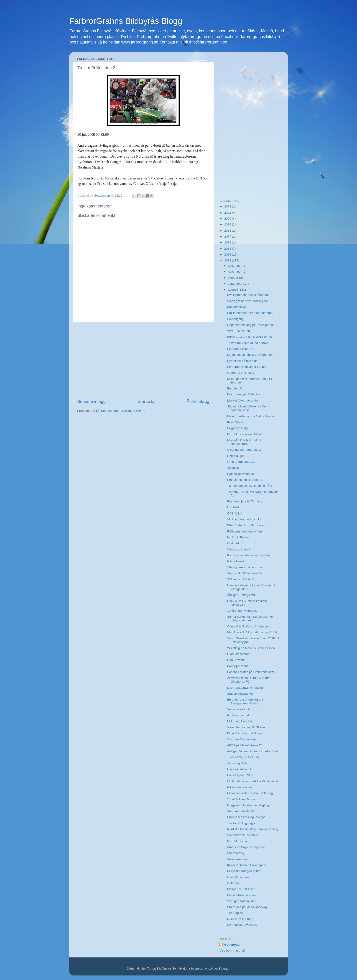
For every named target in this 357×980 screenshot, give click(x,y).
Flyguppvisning (237, 428)
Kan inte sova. (237, 307)
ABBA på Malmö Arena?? (245, 745)
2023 (228, 206)
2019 (228, 224)
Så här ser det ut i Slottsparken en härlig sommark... (250, 618)
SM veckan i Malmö (241, 579)
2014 (228, 249)
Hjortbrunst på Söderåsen (245, 394)
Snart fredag (236, 853)
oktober (233, 278)
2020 (228, 219)
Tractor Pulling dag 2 (241, 823)
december (235, 266)
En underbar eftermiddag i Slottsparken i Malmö (245, 701)
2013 (228, 255)
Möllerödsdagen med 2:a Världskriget (253, 781)
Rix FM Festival (238, 841)
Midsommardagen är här (244, 871)
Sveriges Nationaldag (242, 901)
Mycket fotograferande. (243, 400)
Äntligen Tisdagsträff (241, 595)
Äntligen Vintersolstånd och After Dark (253, 751)
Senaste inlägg (91, 401)
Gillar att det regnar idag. (244, 450)
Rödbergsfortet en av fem (245, 531)
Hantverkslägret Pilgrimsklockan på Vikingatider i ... (251, 587)
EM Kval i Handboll (240, 721)
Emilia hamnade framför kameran (250, 313)
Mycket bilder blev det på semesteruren (244, 442)
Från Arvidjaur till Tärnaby (245, 501)
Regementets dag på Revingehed (250, 325)
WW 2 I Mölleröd (239, 331)
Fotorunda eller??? (240, 349)
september (236, 284)
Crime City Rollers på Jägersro (248, 626)
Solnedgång (235, 319)
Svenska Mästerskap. (242, 739)
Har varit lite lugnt (239, 769)
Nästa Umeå (236, 561)
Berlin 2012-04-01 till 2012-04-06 (250, 337)
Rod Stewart (236, 660)
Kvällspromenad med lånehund (248, 295)
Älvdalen (233, 468)
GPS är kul (235, 513)
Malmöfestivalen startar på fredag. (250, 793)
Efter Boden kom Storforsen (246, 525)
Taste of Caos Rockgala (244, 757)
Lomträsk (234, 507)
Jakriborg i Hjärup (239, 763)
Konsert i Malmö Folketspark (247, 865)
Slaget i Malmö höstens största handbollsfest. (248, 408)
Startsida (146, 401)
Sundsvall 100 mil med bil (245, 573)
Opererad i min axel (241, 373)
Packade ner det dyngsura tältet (249, 555)
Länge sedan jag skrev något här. (250, 355)
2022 (228, 213)
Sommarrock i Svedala (243, 835)
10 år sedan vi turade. (242, 611)
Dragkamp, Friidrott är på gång (248, 805)
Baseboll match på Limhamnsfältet (251, 672)
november (235, 272)
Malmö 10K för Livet (241, 889)
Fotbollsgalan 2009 (240, 775)
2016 (228, 242)
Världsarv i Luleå (239, 549)
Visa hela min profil (232, 951)
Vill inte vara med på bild (244, 519)
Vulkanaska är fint (239, 709)
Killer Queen (236, 422)
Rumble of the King (240, 919)
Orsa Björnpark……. (241, 462)
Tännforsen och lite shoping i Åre (250, 486)
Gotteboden (233, 945)
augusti (233, 290)
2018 (228, 231)
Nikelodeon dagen (240, 787)
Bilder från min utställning (245, 733)
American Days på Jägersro (246, 847)
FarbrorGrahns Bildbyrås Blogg (126, 21)
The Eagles (235, 913)
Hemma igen (236, 456)
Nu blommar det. (239, 715)
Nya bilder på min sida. (243, 361)
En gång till (235, 388)
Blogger (224, 968)
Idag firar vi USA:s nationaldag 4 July (252, 632)
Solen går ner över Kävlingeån (248, 301)
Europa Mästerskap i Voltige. (247, 817)
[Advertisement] (143, 361)
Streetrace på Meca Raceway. (248, 907)
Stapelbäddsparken (240, 694)
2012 (228, 260)
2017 (228, 237)
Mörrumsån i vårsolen (242, 925)
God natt (233, 543)
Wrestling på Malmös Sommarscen (251, 648)
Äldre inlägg (198, 401)
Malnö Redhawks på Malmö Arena (251, 416)
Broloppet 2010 (238, 666)
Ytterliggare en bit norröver (245, 567)
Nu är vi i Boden (238, 537)
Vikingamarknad (238, 859)
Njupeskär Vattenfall (241, 474)
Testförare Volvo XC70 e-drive (248, 343)
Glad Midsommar (239, 654)
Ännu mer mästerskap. (243, 811)
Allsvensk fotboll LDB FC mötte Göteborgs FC (248, 680)
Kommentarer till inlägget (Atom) (123, 411)
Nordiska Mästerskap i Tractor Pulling (253, 829)
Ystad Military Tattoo (241, 799)
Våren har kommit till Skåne (246, 727)
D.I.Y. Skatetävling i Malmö (245, 688)
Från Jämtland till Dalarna (245, 480)
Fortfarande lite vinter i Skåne (247, 367)
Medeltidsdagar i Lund (242, 895)
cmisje (199, 968)
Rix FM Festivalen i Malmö (245, 434)
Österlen (233, 883)
